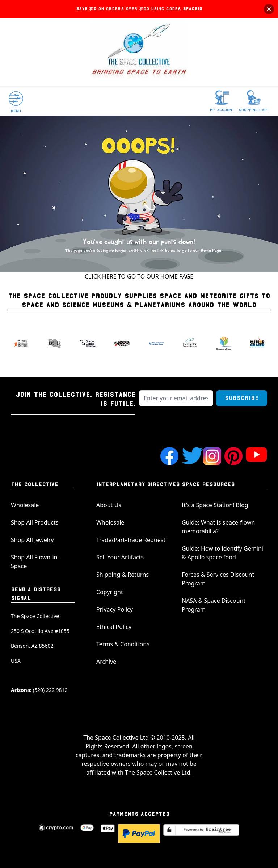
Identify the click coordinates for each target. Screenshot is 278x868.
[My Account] (222, 101)
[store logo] (139, 52)
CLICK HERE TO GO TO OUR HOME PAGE (139, 276)
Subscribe (242, 398)
